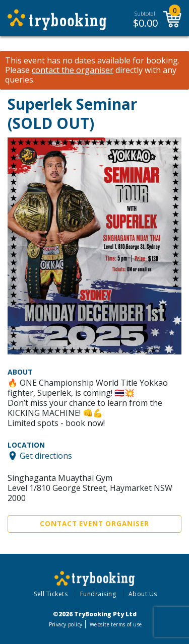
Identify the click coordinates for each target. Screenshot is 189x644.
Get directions (46, 456)
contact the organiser (73, 70)
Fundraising (98, 594)
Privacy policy (66, 624)
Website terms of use (116, 624)
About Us (143, 594)
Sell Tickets (51, 594)
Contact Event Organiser (94, 524)
